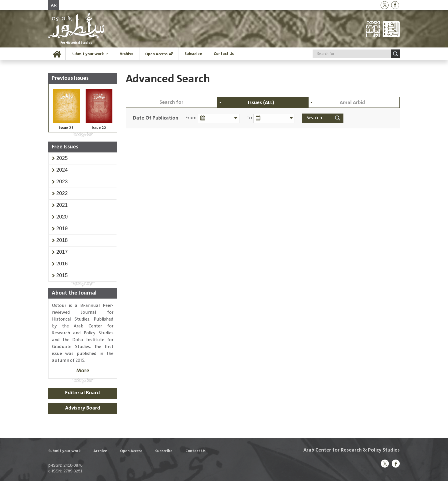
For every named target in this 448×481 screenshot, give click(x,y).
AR (54, 5)
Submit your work (88, 54)
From (191, 118)
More (83, 371)
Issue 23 (66, 128)
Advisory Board (83, 408)
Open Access (156, 54)
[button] (62, 158)
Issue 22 (99, 128)
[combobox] (263, 102)
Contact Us (224, 54)
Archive (127, 54)
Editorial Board (83, 393)
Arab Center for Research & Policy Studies (352, 450)
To (249, 118)
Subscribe (193, 54)
